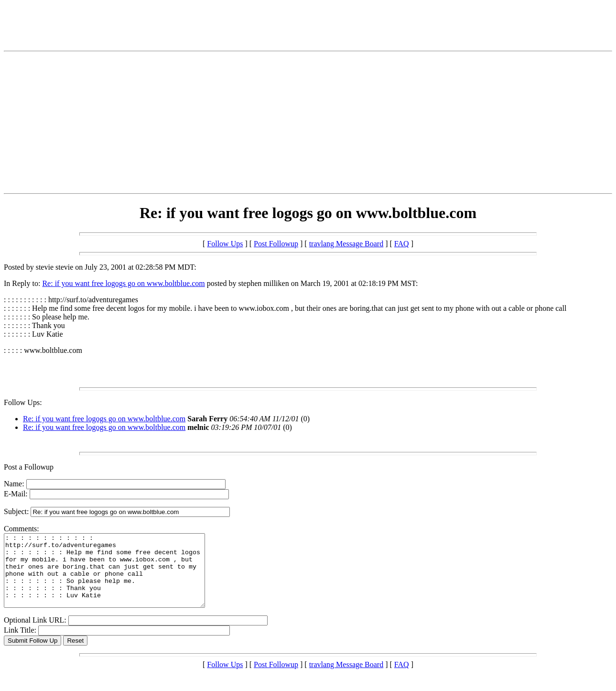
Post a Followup (29, 467)
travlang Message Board (346, 244)
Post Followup (276, 244)
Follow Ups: (23, 402)
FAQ (402, 244)
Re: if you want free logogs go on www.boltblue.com (123, 283)
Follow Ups (225, 244)
